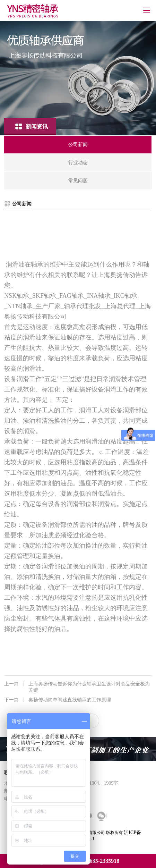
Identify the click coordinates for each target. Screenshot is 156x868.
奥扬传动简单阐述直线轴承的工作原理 (58, 700)
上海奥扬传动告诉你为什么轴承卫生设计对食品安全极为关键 (77, 687)
